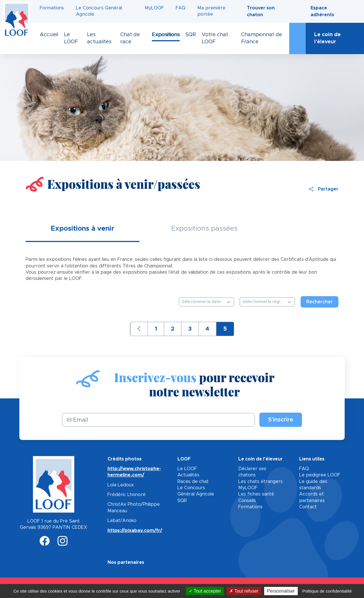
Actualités (188, 475)
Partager (324, 189)
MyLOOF (154, 8)
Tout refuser (244, 591)
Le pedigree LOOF (320, 475)
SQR (182, 501)
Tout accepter (205, 591)
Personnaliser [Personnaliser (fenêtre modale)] (281, 591)
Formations (52, 8)
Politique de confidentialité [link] (327, 591)
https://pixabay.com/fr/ (135, 531)
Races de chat (193, 482)
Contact (308, 507)
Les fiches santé (256, 494)
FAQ (181, 8)
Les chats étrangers (260, 482)
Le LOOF (187, 469)
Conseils (247, 501)
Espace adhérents (322, 11)
